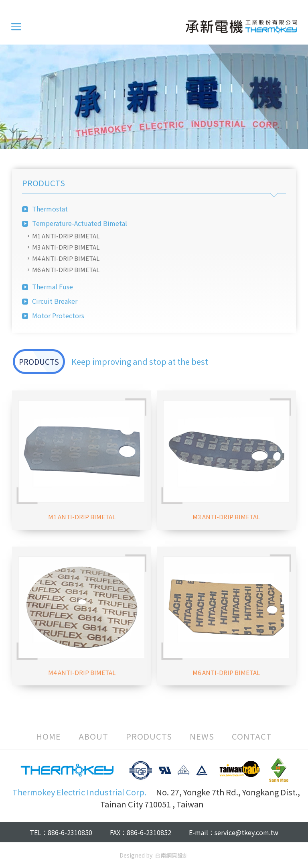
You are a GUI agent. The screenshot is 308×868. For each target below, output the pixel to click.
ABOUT (93, 736)
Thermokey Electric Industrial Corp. (241, 26)
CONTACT (252, 736)
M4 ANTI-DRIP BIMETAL (66, 258)
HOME (49, 736)
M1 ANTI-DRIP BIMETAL (66, 236)
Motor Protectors (58, 315)
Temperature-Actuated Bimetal (80, 223)
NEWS (202, 736)
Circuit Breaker (55, 301)
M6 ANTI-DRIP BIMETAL (66, 269)
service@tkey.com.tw (246, 832)
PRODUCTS (149, 736)
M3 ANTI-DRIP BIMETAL (66, 247)
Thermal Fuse (53, 287)
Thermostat (50, 209)
